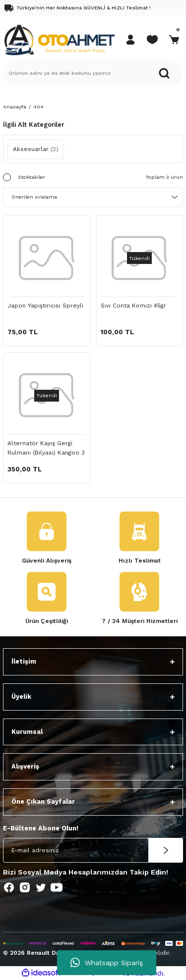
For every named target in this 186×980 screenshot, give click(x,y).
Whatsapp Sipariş (107, 963)
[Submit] (166, 850)
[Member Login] (130, 40)
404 (38, 107)
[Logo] (59, 39)
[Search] (93, 73)
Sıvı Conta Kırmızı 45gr (133, 306)
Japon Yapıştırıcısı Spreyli (45, 306)
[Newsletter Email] (93, 850)
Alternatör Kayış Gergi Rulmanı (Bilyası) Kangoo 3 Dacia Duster (46, 449)
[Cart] (174, 40)
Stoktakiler (31, 177)
